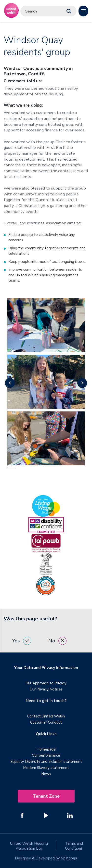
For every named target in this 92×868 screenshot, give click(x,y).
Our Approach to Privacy (46, 683)
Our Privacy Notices (46, 689)
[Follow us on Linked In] (70, 816)
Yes (22, 641)
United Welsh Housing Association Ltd (29, 846)
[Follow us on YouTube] (46, 816)
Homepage (46, 749)
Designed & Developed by (46, 858)
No (57, 641)
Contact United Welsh (46, 716)
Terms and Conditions (74, 846)
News (46, 774)
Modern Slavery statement (46, 768)
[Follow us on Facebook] (22, 816)
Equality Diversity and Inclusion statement (46, 762)
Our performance (46, 755)
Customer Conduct (46, 722)
